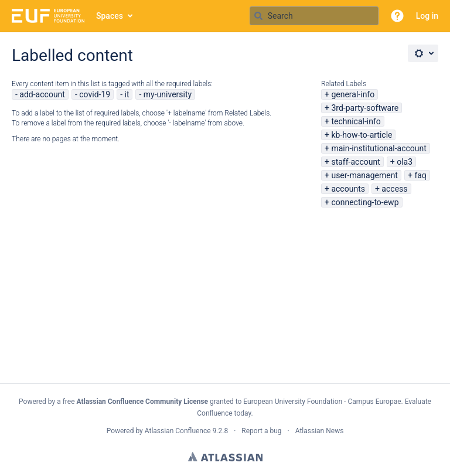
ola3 (405, 162)
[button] (397, 16)
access (394, 189)
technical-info (356, 121)
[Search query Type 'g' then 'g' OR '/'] (314, 16)
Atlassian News (320, 431)
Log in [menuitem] (427, 16)
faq (420, 175)
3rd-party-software (365, 108)
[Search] (258, 16)
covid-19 (95, 94)
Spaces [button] (110, 16)
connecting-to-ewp (365, 202)
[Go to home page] (48, 16)
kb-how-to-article (362, 135)
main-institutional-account (379, 148)
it (127, 94)
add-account (42, 94)
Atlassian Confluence (178, 431)
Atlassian (225, 457)
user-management (364, 175)
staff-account (355, 162)
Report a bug (261, 431)
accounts (348, 189)
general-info (353, 94)
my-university (168, 94)
